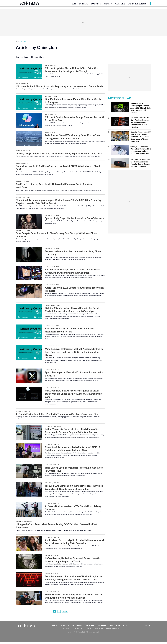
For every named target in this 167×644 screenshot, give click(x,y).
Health (108, 5)
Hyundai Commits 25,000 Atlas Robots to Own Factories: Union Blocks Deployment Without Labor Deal (141, 139)
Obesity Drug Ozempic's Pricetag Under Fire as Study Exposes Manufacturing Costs (59, 155)
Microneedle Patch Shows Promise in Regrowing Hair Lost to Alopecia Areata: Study (59, 88)
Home (18, 43)
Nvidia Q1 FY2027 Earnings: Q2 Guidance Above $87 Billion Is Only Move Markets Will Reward (141, 110)
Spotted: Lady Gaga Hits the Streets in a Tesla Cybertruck (74, 220)
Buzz (126, 627)
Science (83, 5)
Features (115, 627)
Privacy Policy (113, 630)
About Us (66, 630)
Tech (73, 5)
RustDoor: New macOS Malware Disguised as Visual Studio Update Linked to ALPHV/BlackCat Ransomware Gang (74, 396)
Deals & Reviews (137, 5)
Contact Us (78, 630)
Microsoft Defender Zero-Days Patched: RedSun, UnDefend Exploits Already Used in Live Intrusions (141, 124)
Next (65, 613)
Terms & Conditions (94, 630)
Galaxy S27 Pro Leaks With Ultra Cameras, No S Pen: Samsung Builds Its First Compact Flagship (141, 152)
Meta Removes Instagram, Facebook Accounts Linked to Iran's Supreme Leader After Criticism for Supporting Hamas (74, 354)
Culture (120, 5)
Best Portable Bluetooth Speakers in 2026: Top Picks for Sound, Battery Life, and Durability (140, 165)
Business (96, 5)
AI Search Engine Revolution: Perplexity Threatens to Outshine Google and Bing (57, 416)
